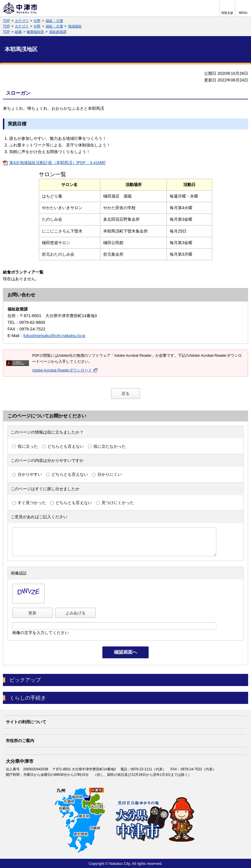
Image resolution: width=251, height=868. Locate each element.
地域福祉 (75, 26)
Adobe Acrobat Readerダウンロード (65, 370)
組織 (18, 32)
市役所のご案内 (20, 741)
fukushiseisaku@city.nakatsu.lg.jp (54, 336)
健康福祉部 (35, 32)
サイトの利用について (26, 722)
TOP (6, 21)
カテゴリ (22, 21)
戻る (125, 393)
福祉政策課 (58, 32)
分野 (37, 21)
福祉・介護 (54, 21)
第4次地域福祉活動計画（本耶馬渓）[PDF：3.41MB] (57, 163)
